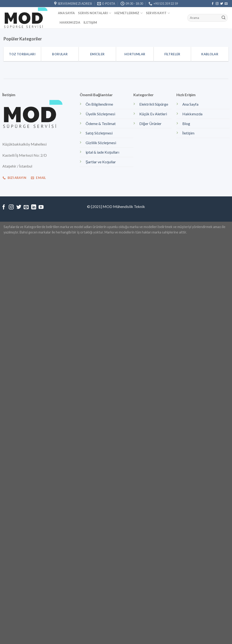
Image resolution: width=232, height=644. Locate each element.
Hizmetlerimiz (128, 13)
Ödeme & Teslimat (101, 123)
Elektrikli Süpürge (154, 104)
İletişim (90, 22)
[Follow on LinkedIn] (34, 207)
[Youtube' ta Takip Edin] (41, 207)
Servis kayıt (158, 13)
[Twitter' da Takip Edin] (222, 4)
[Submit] (223, 18)
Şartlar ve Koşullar (101, 162)
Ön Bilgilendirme (99, 104)
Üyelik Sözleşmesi (100, 114)
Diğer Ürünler (150, 123)
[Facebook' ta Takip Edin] (213, 4)
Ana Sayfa (66, 13)
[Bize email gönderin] (226, 4)
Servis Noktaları (95, 13)
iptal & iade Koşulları (102, 152)
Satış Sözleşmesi (99, 133)
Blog (186, 123)
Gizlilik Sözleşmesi (101, 143)
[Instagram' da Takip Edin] (217, 4)
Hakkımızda (70, 22)
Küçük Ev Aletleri (153, 114)
